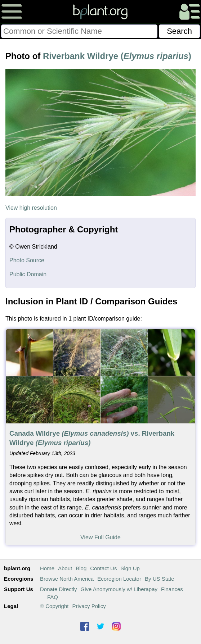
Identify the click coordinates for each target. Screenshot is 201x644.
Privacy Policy (89, 606)
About (65, 568)
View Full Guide (100, 537)
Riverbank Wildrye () (117, 56)
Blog (81, 568)
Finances (172, 589)
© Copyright (54, 606)
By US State (160, 579)
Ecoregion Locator (119, 579)
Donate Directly (59, 589)
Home (47, 568)
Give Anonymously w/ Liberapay (119, 589)
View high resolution (31, 208)
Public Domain (28, 274)
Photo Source (27, 260)
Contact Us (103, 568)
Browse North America (67, 579)
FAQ (53, 597)
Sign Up (130, 568)
